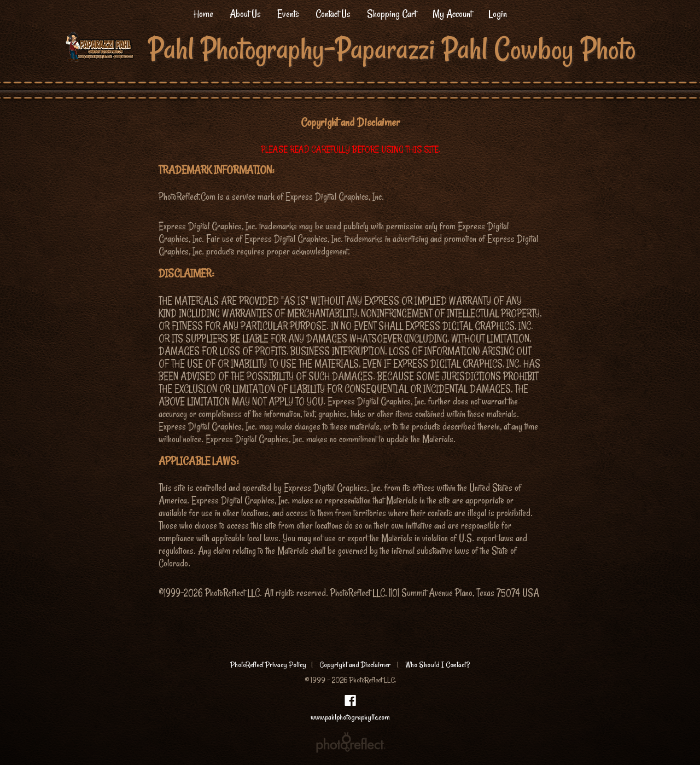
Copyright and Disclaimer (356, 665)
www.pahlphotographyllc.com (350, 717)
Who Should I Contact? (437, 665)
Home (203, 14)
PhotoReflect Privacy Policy (268, 665)
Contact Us (333, 14)
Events (288, 14)
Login (498, 14)
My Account (452, 14)
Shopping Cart (392, 14)
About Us (245, 14)
